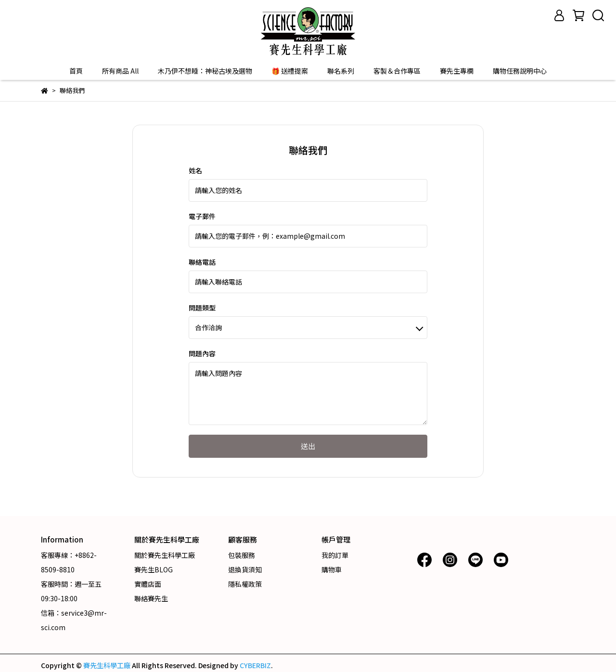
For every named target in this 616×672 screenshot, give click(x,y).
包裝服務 (242, 555)
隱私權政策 (245, 584)
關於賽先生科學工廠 (165, 555)
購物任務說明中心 (520, 71)
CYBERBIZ (255, 665)
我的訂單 (335, 555)
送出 (308, 446)
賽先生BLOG (154, 569)
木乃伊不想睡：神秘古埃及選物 (205, 71)
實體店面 (148, 584)
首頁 (76, 71)
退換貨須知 (245, 569)
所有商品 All (120, 71)
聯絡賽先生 (151, 598)
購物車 (332, 569)
